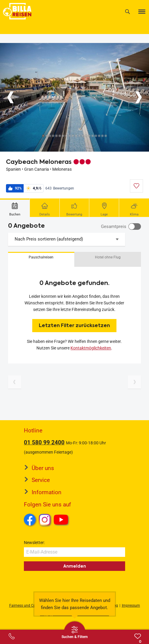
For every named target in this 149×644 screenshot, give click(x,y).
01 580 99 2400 (44, 442)
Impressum (131, 606)
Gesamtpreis (114, 227)
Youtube (62, 520)
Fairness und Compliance (30, 606)
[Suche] (128, 11)
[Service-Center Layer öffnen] (12, 636)
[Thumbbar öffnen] (75, 632)
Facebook (30, 520)
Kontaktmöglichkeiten (91, 348)
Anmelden (75, 566)
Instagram (45, 520)
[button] (41, 259)
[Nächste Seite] (134, 382)
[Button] (10, 97)
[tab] (15, 208)
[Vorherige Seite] (15, 382)
